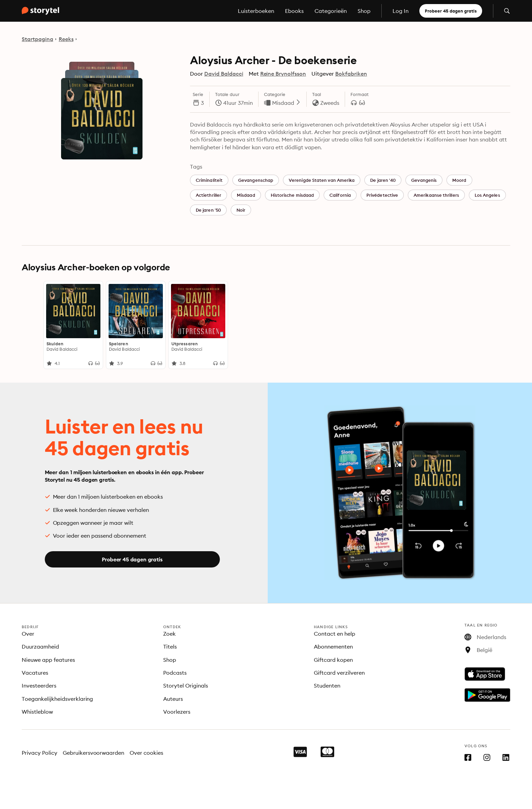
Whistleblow (37, 712)
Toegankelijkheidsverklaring (57, 699)
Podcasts (175, 673)
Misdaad (287, 103)
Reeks (66, 39)
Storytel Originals (186, 686)
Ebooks (294, 11)
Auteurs (173, 699)
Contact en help (335, 634)
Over (28, 634)
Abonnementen (333, 647)
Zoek (169, 634)
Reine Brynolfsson (283, 74)
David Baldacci (224, 74)
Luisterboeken (256, 11)
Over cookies (146, 753)
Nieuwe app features (48, 660)
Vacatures (35, 673)
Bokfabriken (351, 74)
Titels (170, 647)
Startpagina (37, 39)
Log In (401, 11)
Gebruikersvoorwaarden (94, 753)
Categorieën (331, 11)
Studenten (327, 686)
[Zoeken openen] (507, 11)
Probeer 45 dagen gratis (451, 11)
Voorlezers (177, 712)
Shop (364, 11)
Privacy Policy (40, 753)
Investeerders (39, 686)
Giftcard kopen (333, 660)
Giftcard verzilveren (339, 673)
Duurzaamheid (40, 647)
